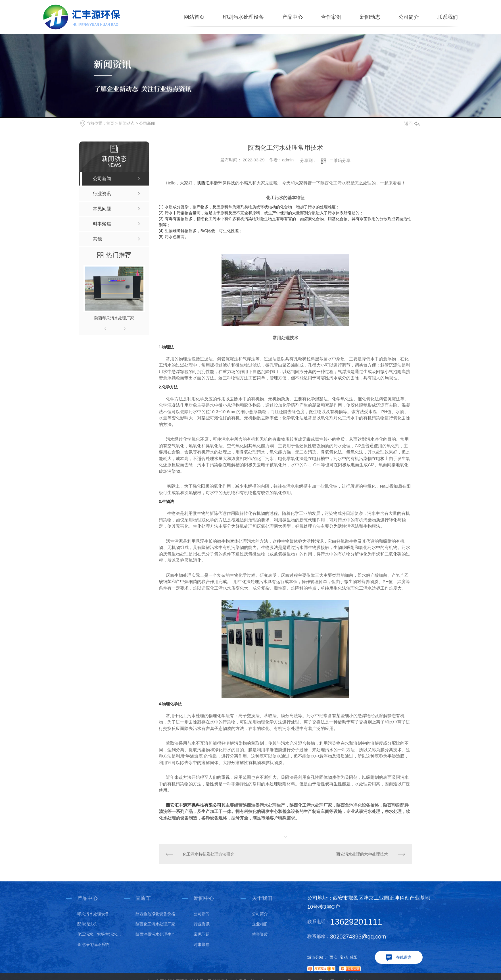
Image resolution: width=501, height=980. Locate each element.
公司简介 (409, 17)
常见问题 (202, 934)
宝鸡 (344, 957)
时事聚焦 (202, 944)
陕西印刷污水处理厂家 (114, 318)
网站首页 (194, 17)
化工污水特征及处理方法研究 (208, 854)
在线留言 (404, 957)
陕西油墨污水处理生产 (155, 934)
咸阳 (354, 957)
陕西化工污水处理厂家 (155, 924)
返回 (412, 123)
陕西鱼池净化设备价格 (155, 914)
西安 (333, 957)
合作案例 (331, 17)
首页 (110, 123)
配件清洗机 (87, 924)
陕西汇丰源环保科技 (216, 183)
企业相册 (260, 924)
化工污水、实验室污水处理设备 (101, 934)
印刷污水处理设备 (243, 17)
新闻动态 (370, 17)
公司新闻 (147, 123)
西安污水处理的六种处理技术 (362, 854)
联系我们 (448, 17)
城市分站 (315, 957)
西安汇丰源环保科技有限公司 (194, 805)
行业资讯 (202, 924)
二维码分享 (340, 160)
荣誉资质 (260, 934)
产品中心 (293, 17)
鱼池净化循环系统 (93, 944)
